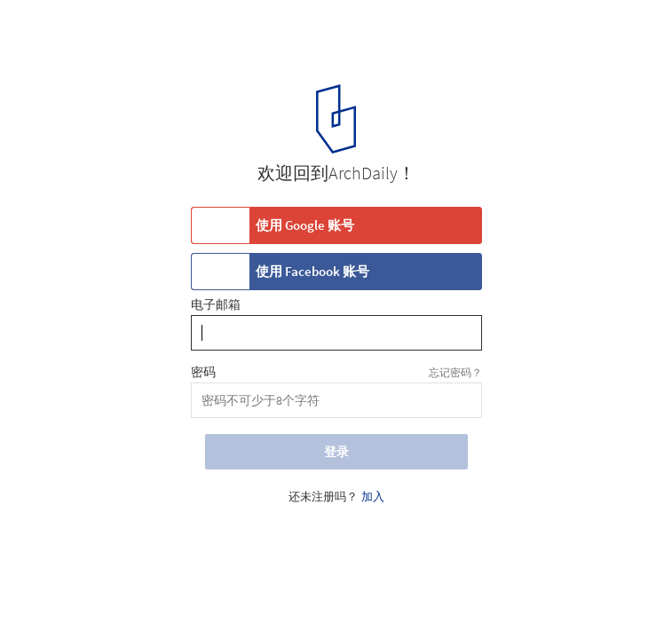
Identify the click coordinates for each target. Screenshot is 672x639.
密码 (203, 373)
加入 (373, 497)
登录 (336, 452)
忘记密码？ (455, 372)
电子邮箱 (216, 305)
